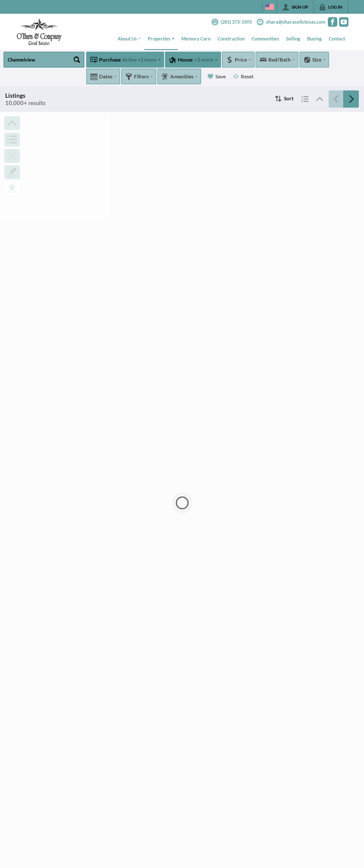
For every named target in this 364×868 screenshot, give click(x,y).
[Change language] (270, 7)
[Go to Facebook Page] (333, 22)
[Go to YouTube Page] (344, 22)
